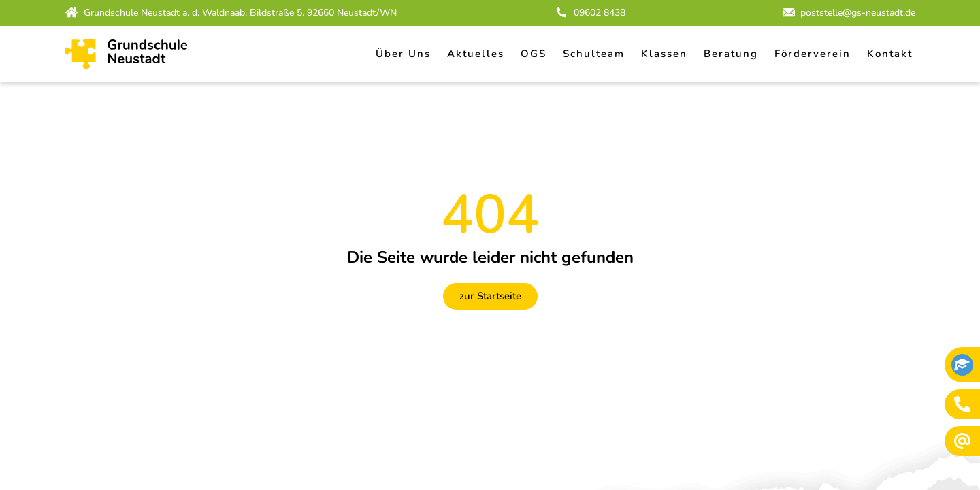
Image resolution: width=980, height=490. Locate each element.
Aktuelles (476, 54)
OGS (534, 54)
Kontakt (890, 54)
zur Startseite (490, 296)
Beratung (731, 54)
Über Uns (403, 54)
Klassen (664, 54)
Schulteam (594, 54)
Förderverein (813, 54)
